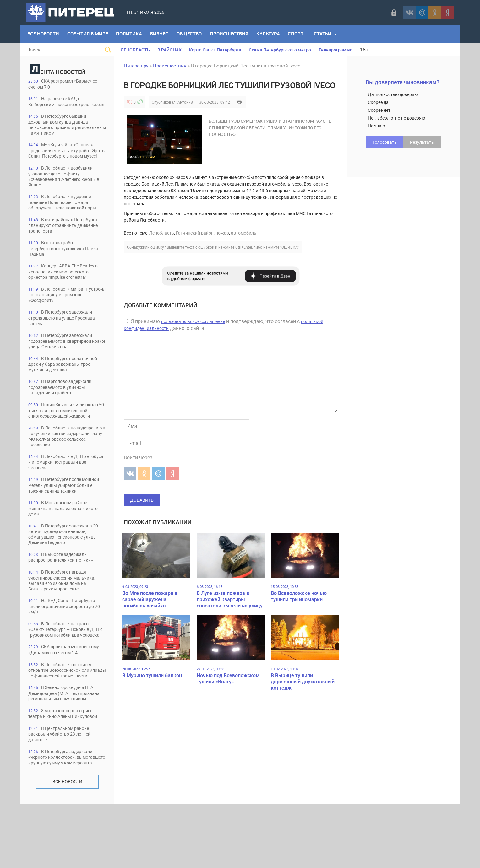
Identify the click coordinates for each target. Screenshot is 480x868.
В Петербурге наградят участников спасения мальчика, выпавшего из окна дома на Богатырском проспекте (65, 612)
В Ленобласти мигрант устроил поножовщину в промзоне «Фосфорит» (61, 310)
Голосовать (385, 142)
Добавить (142, 500)
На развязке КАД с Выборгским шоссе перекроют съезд (64, 105)
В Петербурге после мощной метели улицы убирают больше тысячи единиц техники (65, 515)
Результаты (422, 142)
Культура (273, 34)
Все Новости (44, 34)
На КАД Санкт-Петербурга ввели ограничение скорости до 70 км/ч (66, 639)
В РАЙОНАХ (169, 50)
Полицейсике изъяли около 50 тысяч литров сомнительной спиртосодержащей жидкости (63, 431)
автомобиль (244, 233)
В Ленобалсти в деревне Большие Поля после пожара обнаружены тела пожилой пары (66, 216)
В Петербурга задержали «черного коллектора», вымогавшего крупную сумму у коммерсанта (64, 818)
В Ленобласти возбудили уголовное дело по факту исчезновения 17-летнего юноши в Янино (67, 189)
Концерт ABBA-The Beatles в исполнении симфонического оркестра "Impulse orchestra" (67, 286)
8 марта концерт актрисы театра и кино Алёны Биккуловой (67, 771)
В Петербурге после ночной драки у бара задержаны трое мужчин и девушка (67, 381)
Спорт (301, 34)
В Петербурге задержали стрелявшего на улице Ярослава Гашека (66, 334)
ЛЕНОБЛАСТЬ (135, 50)
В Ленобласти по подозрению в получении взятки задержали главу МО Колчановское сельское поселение (67, 463)
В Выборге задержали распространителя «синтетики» (64, 589)
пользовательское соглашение (193, 321)
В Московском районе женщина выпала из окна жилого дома (61, 539)
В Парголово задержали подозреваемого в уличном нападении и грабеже (63, 404)
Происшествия (233, 34)
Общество (192, 34)
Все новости (67, 845)
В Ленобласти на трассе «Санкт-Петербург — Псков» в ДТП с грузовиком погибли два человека (65, 665)
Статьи (328, 34)
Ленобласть (162, 233)
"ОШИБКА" (289, 247)
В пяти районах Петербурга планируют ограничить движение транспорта (67, 239)
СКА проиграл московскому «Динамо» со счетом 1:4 (60, 691)
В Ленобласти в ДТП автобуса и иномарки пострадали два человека (67, 492)
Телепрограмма (335, 50)
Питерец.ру (136, 66)
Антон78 (185, 102)
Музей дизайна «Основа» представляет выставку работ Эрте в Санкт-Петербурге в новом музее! (67, 160)
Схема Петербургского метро (280, 50)
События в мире (89, 34)
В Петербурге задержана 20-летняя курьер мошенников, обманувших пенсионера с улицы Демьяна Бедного (67, 565)
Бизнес (162, 34)
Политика (131, 34)
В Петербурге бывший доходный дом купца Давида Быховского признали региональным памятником (62, 131)
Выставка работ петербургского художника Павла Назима (67, 263)
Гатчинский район (195, 233)
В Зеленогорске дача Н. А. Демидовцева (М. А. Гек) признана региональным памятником (65, 747)
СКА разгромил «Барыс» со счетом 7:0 (66, 84)
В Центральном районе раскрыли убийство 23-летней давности (63, 791)
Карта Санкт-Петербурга (215, 50)
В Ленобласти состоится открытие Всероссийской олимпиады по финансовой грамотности (63, 718)
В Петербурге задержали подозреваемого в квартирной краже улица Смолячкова (64, 357)
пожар (222, 233)
